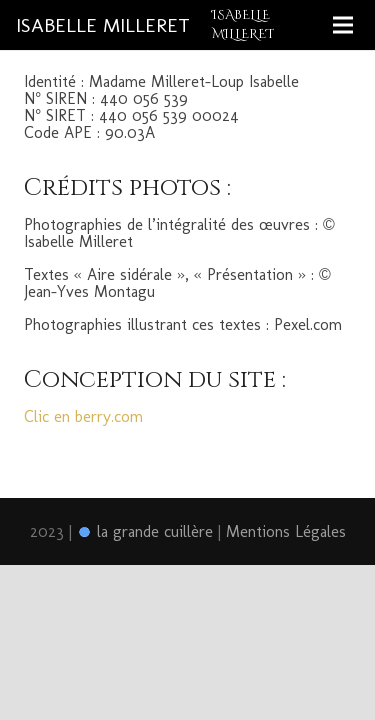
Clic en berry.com (86, 416)
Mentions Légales (286, 531)
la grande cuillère (145, 531)
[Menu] (343, 25)
